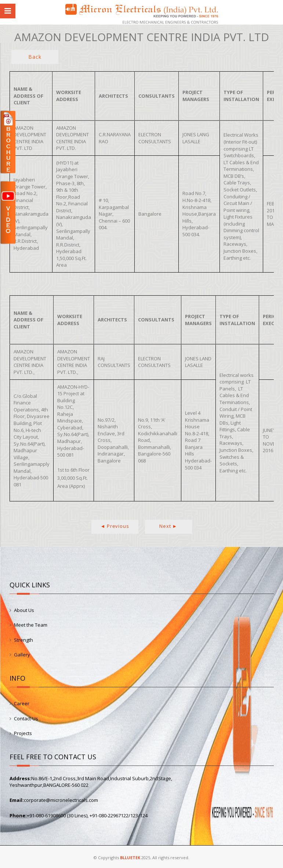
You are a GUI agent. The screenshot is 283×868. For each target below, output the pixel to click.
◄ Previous (115, 526)
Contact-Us (26, 718)
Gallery (22, 655)
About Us (24, 610)
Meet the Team (31, 625)
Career (22, 703)
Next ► (168, 526)
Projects (23, 733)
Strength (23, 640)
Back (35, 57)
